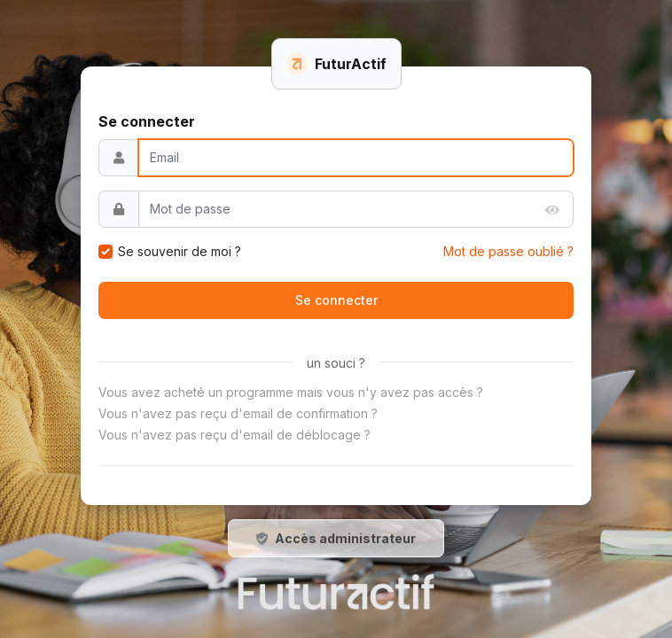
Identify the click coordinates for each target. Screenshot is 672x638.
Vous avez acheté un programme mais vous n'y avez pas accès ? (291, 392)
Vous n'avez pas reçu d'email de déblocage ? (234, 435)
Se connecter (336, 300)
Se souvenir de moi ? (180, 251)
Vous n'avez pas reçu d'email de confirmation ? (238, 413)
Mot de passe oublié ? (508, 251)
